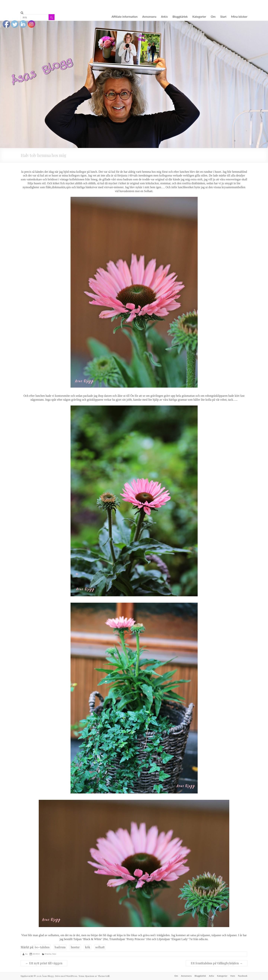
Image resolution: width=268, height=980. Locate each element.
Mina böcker (239, 16)
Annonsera (149, 16)
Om (213, 16)
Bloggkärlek (180, 16)
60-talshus (42, 947)
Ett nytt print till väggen (44, 963)
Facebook (243, 976)
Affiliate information (125, 16)
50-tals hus (48, 954)
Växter (54, 954)
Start (223, 16)
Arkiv (164, 16)
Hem (233, 976)
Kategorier (199, 16)
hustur (75, 947)
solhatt (100, 947)
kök (88, 947)
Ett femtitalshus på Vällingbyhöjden (217, 963)
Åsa (26, 954)
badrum (60, 947)
